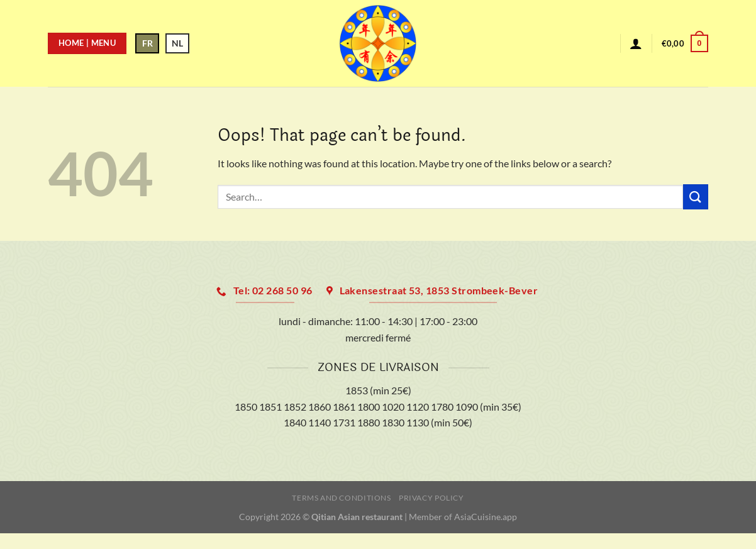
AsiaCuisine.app (486, 517)
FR (147, 43)
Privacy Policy (431, 498)
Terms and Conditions (341, 498)
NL (177, 43)
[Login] (636, 43)
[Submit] (696, 197)
